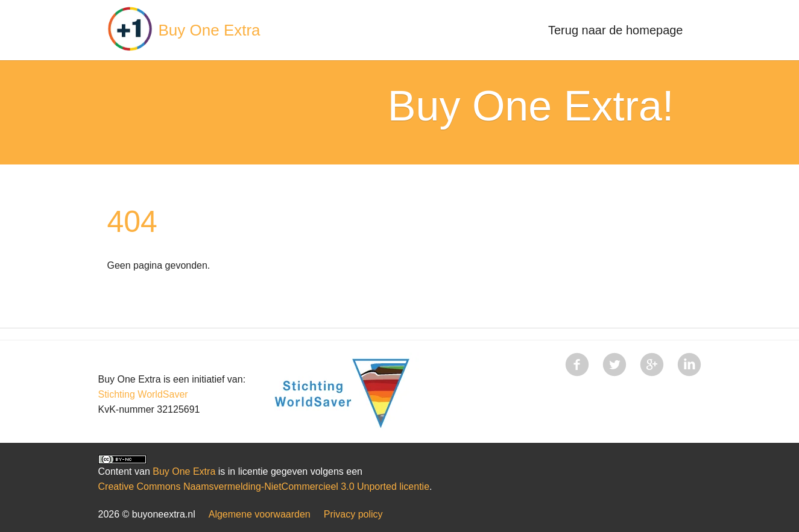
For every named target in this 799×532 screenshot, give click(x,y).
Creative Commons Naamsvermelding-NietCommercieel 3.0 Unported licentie (264, 487)
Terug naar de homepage (616, 30)
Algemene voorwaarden (260, 514)
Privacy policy (353, 514)
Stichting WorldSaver (143, 394)
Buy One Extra (210, 30)
